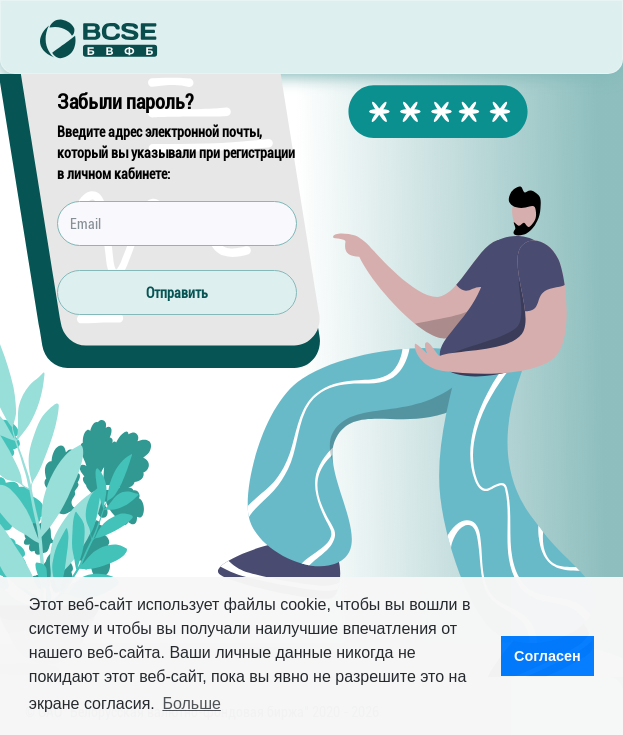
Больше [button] (191, 703)
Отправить (177, 293)
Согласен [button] (547, 656)
